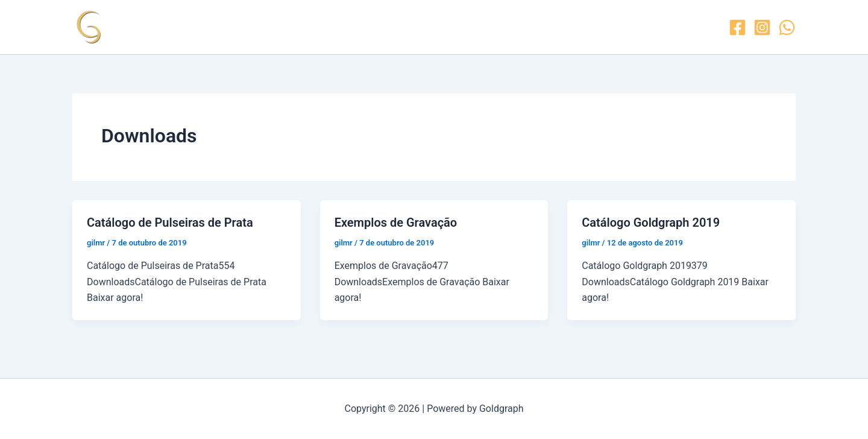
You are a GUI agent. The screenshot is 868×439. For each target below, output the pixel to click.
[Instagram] (762, 27)
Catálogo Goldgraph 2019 (651, 223)
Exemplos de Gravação (396, 223)
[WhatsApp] (787, 27)
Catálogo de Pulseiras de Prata (170, 223)
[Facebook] (737, 27)
